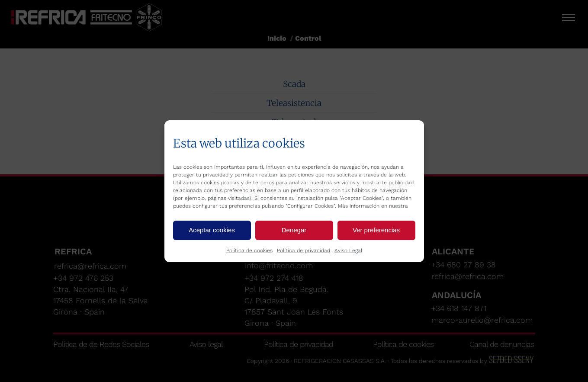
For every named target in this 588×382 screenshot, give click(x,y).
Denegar (294, 230)
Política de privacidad (304, 250)
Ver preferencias (376, 230)
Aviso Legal (348, 250)
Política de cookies (249, 250)
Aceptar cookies (212, 230)
